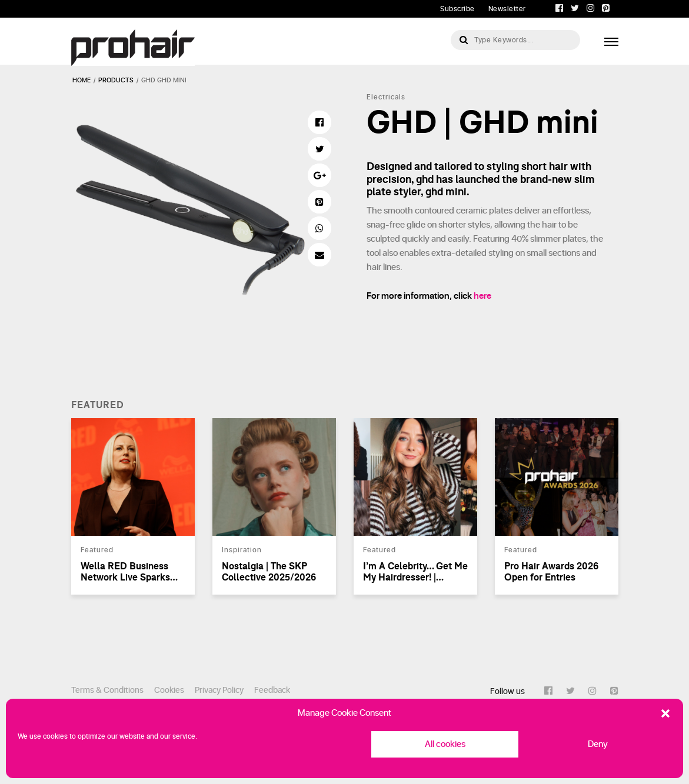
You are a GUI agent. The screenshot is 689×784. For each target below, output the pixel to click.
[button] (665, 713)
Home (81, 80)
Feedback (272, 690)
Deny (598, 744)
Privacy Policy (219, 690)
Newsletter (507, 9)
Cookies (169, 690)
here (482, 296)
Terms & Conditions (107, 690)
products (116, 80)
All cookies (445, 744)
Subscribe (457, 9)
